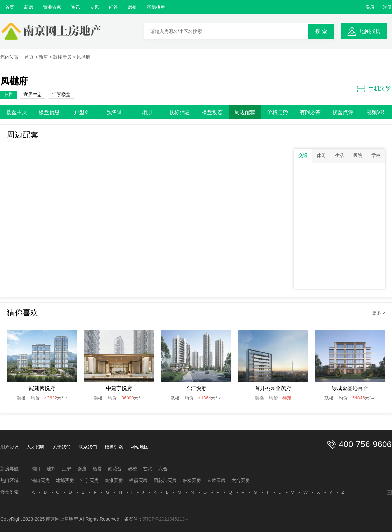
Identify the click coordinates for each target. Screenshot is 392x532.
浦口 (36, 469)
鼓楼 (132, 469)
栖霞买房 (138, 480)
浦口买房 (40, 480)
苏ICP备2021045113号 (166, 519)
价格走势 (278, 112)
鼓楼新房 (62, 57)
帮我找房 (156, 7)
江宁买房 (89, 480)
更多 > (379, 313)
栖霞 (97, 469)
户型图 (82, 112)
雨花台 (115, 469)
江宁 (67, 469)
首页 (10, 7)
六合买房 (241, 480)
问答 (113, 7)
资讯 (76, 7)
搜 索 (321, 31)
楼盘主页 (17, 112)
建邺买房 (65, 480)
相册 (147, 112)
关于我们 (62, 447)
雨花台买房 (165, 480)
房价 (132, 7)
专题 (95, 7)
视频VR (375, 112)
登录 (370, 7)
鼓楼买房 (192, 480)
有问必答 (310, 112)
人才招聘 (36, 447)
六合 (163, 469)
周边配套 (245, 112)
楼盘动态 (212, 112)
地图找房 (370, 31)
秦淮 (82, 469)
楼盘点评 (343, 112)
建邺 (51, 469)
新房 (29, 7)
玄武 (148, 469)
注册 (387, 7)
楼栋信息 (180, 112)
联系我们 (88, 447)
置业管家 (52, 7)
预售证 (114, 112)
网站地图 (140, 447)
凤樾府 (83, 57)
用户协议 (9, 447)
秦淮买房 (114, 480)
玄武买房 (216, 480)
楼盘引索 (114, 447)
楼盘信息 (49, 112)
